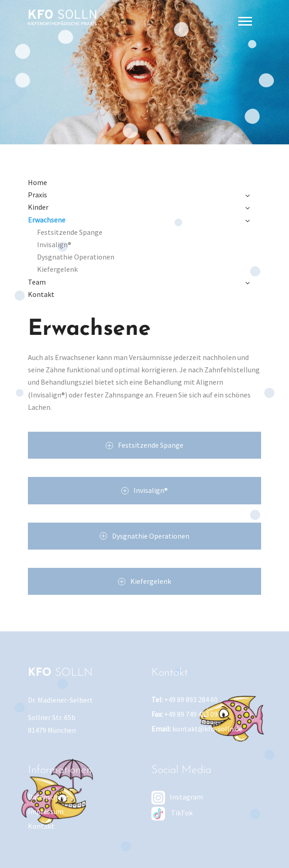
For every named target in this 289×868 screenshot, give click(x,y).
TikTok (172, 813)
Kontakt (41, 294)
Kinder (38, 207)
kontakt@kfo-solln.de (207, 729)
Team (37, 282)
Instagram (177, 797)
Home (37, 182)
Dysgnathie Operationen (76, 257)
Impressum (46, 811)
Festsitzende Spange (70, 232)
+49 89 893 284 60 (191, 699)
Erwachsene (47, 220)
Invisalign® (54, 244)
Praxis (37, 195)
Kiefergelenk (57, 269)
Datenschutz (48, 797)
